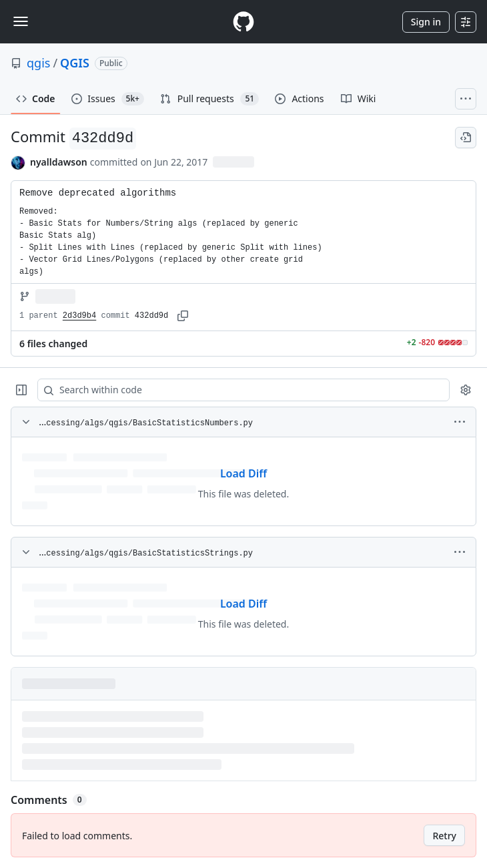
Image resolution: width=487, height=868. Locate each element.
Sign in (426, 22)
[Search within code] (237, 390)
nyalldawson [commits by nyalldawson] (59, 162)
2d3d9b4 (79, 316)
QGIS (75, 63)
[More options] (460, 422)
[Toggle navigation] (21, 21)
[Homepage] (243, 22)
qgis (38, 63)
